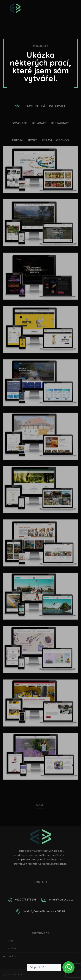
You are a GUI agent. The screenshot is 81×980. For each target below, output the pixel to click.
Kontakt (12, 956)
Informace (58, 106)
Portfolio (12, 948)
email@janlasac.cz (61, 900)
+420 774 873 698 (26, 900)
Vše (18, 106)
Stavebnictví (35, 106)
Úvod (11, 941)
